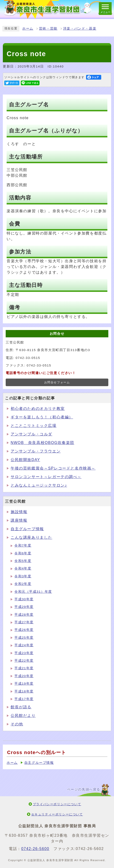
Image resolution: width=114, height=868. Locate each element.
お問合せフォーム (57, 382)
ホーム (28, 29)
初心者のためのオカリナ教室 (38, 409)
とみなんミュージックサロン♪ (39, 485)
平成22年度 (24, 661)
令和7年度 (23, 545)
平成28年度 (24, 615)
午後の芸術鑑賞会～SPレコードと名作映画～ (53, 468)
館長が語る (21, 707)
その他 (17, 724)
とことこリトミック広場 (34, 426)
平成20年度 (24, 676)
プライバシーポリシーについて (57, 804)
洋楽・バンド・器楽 (80, 29)
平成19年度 (24, 684)
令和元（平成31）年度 (33, 592)
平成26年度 (24, 630)
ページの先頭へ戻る (84, 789)
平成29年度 (24, 607)
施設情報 (19, 512)
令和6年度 (23, 553)
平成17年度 (24, 699)
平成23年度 (24, 653)
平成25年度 (24, 638)
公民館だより (23, 716)
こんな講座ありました (31, 537)
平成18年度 (24, 691)
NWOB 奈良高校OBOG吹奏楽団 (42, 443)
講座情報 (19, 520)
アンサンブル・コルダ (31, 434)
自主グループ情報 (27, 529)
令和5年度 (23, 561)
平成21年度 (24, 668)
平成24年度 (24, 645)
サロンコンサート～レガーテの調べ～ (46, 477)
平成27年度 (24, 622)
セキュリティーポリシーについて (57, 814)
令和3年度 (23, 576)
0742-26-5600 (35, 849)
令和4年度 (23, 568)
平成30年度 (24, 599)
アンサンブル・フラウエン (36, 451)
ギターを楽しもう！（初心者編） (42, 417)
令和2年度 (23, 584)
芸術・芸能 (48, 29)
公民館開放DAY (25, 460)
